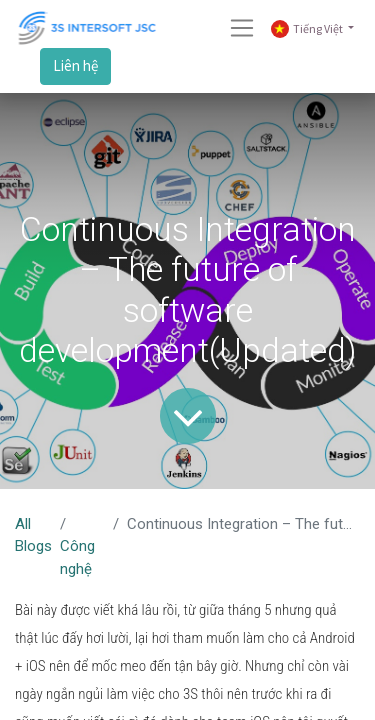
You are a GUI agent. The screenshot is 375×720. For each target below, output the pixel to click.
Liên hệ (75, 65)
